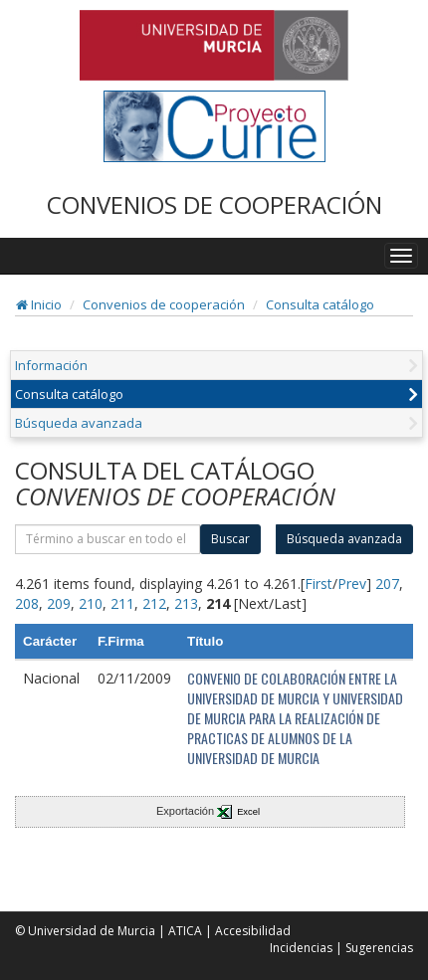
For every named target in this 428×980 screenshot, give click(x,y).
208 (27, 603)
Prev (352, 584)
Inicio (39, 304)
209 (59, 603)
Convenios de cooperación (164, 304)
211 (122, 603)
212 (154, 603)
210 (91, 603)
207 (387, 584)
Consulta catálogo (320, 304)
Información (51, 365)
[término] (107, 539)
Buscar (230, 539)
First (319, 584)
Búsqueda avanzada (79, 423)
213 (186, 603)
